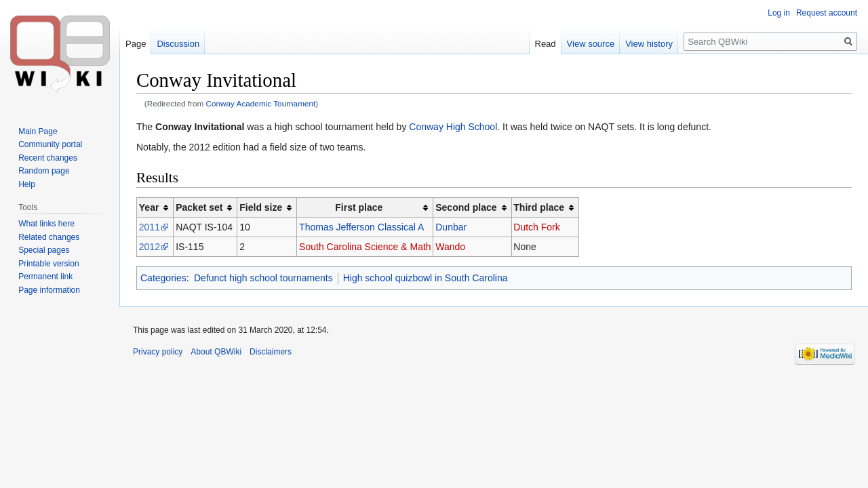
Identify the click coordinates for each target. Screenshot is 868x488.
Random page (44, 171)
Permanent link (45, 277)
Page (136, 44)
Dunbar (451, 227)
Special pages (44, 250)
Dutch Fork (536, 227)
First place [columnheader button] (359, 207)
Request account (827, 13)
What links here (46, 224)
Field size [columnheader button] (261, 207)
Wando (450, 247)
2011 (150, 227)
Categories (163, 278)
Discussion (178, 44)
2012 (150, 247)
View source (591, 44)
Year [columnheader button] (149, 207)
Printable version (48, 264)
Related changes (49, 237)
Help (27, 184)
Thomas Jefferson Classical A (361, 227)
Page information (49, 290)
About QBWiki (216, 352)
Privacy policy (158, 352)
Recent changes (48, 158)
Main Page (38, 131)
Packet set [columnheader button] (199, 207)
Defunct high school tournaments (263, 278)
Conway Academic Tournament (261, 103)
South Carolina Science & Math (365, 247)
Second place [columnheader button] (466, 207)
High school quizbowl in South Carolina (426, 278)
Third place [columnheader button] (539, 207)
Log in (779, 13)
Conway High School (453, 127)
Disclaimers (271, 352)
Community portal (50, 144)
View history (649, 44)
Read (546, 44)
